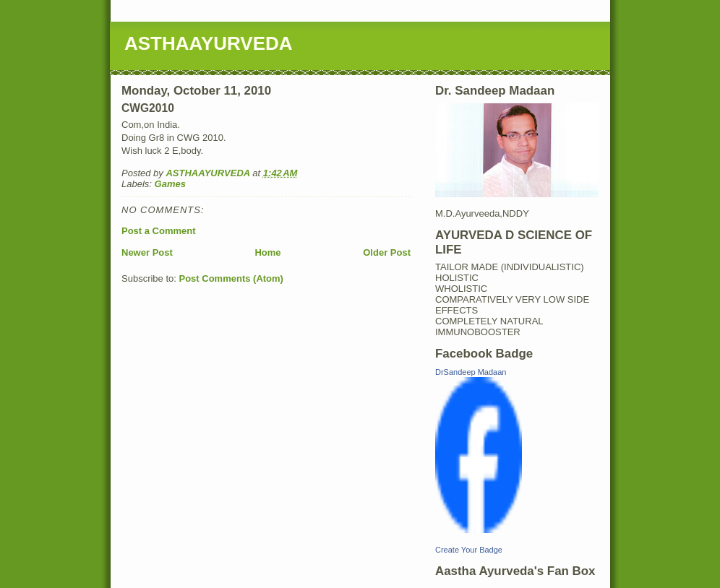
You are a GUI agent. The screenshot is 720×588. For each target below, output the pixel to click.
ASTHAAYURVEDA (209, 43)
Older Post (387, 252)
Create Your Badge (469, 550)
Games (170, 184)
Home (267, 252)
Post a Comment (159, 231)
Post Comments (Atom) (231, 278)
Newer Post (147, 252)
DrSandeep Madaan (471, 372)
